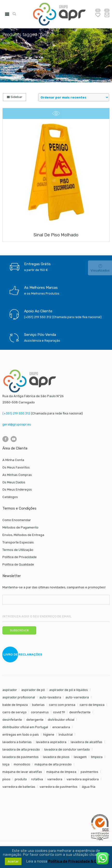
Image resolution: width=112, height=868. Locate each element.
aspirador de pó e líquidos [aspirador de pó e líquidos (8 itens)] (69, 690)
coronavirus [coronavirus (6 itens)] (40, 712)
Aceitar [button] (13, 861)
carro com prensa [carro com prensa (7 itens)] (62, 705)
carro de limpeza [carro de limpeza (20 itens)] (92, 705)
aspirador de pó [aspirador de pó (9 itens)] (33, 690)
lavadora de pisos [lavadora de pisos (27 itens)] (56, 757)
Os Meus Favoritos (16, 467)
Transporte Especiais (18, 542)
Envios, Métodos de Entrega (23, 535)
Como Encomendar (17, 520)
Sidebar (14, 97)
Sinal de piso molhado (56, 235)
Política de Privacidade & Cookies (78, 861)
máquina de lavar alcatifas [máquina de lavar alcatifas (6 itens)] (22, 772)
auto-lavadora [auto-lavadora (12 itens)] (50, 697)
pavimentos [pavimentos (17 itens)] (89, 772)
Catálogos (10, 497)
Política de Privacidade (20, 557)
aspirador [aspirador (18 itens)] (10, 690)
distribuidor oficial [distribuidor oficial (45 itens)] (61, 720)
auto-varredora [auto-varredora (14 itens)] (77, 697)
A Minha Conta (13, 460)
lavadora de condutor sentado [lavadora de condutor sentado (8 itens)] (67, 749)
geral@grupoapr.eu (17, 424)
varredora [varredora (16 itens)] (55, 779)
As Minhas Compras (17, 475)
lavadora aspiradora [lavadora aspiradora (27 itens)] (51, 742)
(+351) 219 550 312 (16, 413)
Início (6, 43)
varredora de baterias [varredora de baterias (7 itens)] (19, 787)
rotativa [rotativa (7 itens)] (37, 779)
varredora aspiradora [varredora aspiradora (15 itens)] (83, 779)
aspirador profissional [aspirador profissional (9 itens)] (19, 697)
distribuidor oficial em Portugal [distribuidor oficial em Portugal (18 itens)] (25, 727)
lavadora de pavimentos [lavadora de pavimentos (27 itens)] (21, 757)
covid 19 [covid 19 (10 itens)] (59, 712)
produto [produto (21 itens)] (21, 779)
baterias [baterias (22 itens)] (38, 705)
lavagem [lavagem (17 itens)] (80, 757)
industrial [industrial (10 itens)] (66, 735)
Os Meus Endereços (17, 489)
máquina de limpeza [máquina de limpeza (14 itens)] (61, 772)
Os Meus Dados (14, 482)
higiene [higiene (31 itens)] (49, 735)
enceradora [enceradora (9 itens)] (61, 727)
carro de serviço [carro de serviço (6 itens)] (14, 712)
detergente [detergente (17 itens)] (35, 720)
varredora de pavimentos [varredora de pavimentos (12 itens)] (59, 787)
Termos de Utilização (18, 550)
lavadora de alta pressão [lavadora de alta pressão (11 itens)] (21, 749)
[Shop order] (74, 97)
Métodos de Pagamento (20, 527)
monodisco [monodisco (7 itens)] (22, 764)
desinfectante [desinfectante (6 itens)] (80, 712)
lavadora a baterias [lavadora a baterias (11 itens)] (17, 742)
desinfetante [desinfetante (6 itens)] (12, 720)
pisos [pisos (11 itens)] (6, 779)
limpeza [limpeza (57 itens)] (97, 757)
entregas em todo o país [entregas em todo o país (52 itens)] (21, 735)
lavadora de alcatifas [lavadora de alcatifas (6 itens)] (87, 742)
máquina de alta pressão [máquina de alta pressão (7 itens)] (53, 764)
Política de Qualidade (18, 564)
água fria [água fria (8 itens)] (89, 787)
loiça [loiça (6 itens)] (6, 764)
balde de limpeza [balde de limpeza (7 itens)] (15, 705)
